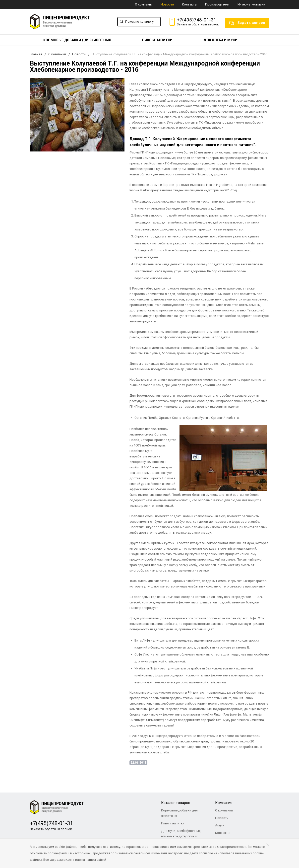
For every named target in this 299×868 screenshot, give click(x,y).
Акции (220, 825)
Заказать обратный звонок (198, 24)
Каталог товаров (176, 803)
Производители (217, 4)
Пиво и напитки (157, 40)
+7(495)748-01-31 (197, 20)
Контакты (190, 4)
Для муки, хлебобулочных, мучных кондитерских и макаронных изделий (181, 836)
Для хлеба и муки (220, 40)
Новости (167, 4)
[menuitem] (77, 40)
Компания (224, 803)
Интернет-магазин (251, 4)
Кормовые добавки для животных (77, 40)
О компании (144, 4)
